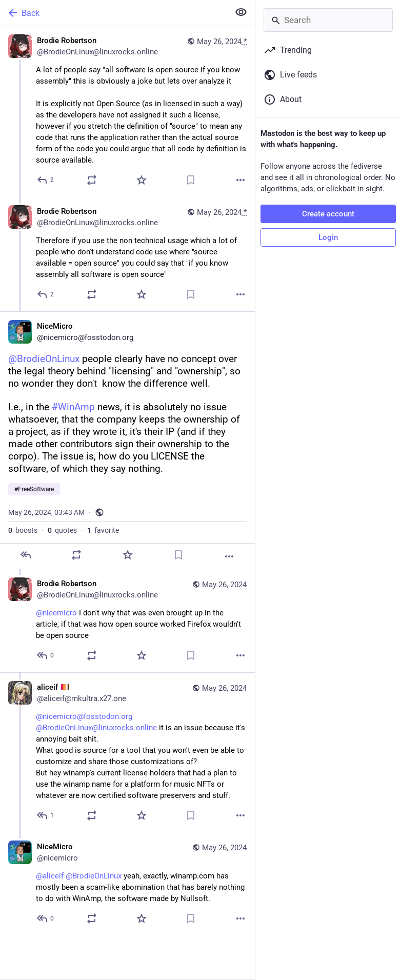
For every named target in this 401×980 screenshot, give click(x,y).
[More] (240, 180)
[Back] (114, 13)
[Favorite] (142, 180)
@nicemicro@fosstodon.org (84, 716)
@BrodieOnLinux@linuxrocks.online (96, 728)
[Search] (328, 20)
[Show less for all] (241, 12)
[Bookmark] (191, 180)
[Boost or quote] (92, 180)
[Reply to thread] (46, 294)
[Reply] (46, 180)
